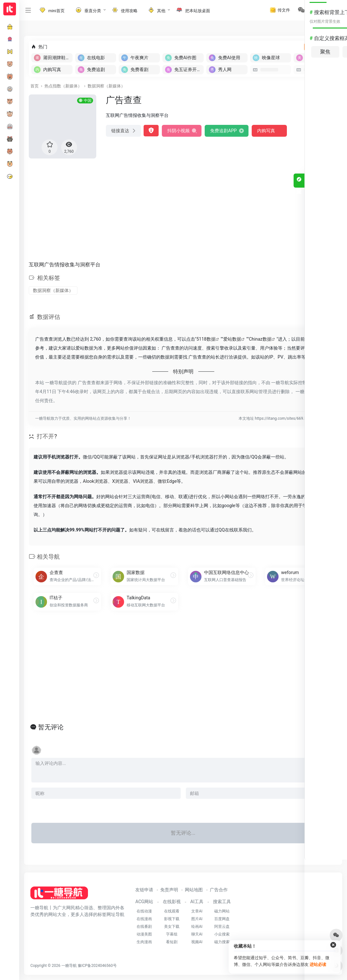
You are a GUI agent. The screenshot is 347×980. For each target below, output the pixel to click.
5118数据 (206, 339)
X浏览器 (120, 481)
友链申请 (144, 890)
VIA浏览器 (143, 481)
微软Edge (167, 481)
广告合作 (219, 890)
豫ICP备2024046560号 (97, 966)
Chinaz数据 (260, 339)
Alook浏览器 (95, 481)
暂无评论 (51, 727)
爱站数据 (232, 339)
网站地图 (194, 890)
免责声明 (169, 890)
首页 (35, 86)
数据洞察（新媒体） (106, 86)
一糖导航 (69, 966)
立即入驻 (319, 47)
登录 (322, 10)
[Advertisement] (183, 208)
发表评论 (322, 809)
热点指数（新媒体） (63, 86)
